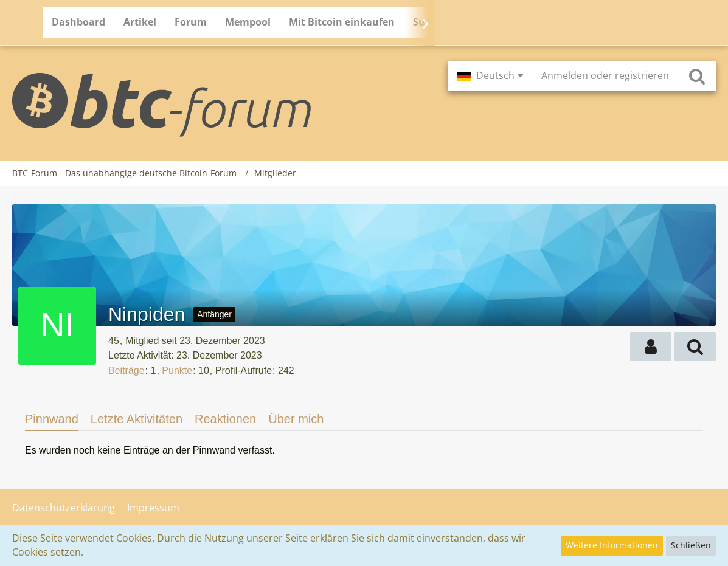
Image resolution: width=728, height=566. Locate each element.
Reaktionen (225, 419)
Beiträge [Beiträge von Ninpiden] (127, 371)
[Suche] (697, 76)
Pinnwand (52, 419)
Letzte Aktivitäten (137, 419)
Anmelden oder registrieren (605, 75)
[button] (490, 76)
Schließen (691, 545)
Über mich (296, 419)
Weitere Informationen (612, 545)
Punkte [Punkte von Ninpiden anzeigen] (177, 371)
